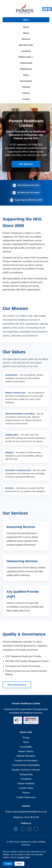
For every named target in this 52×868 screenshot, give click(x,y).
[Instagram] (23, 829)
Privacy (26, 738)
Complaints (26, 779)
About (26, 33)
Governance (26, 81)
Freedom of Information (26, 761)
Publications (26, 69)
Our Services (26, 164)
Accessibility (26, 747)
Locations (26, 51)
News (26, 75)
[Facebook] (36, 829)
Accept (8, 864)
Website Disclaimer (26, 756)
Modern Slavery (26, 751)
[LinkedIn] (16, 829)
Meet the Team (26, 45)
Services (26, 39)
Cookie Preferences (26, 797)
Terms (26, 742)
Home (26, 27)
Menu (26, 20)
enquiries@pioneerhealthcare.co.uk (29, 812)
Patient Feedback (26, 784)
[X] (29, 829)
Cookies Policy (26, 788)
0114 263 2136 (32, 817)
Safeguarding (26, 774)
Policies (26, 87)
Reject (19, 864)
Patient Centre (25, 57)
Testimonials (26, 63)
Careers (26, 93)
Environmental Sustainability (26, 765)
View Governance (17, 685)
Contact (26, 99)
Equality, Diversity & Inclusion (26, 770)
